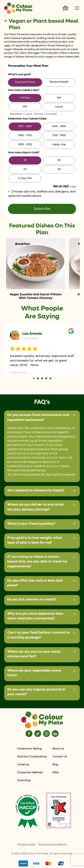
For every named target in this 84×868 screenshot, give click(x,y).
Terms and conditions (52, 844)
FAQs (55, 772)
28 (59, 169)
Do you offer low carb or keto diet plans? (35, 583)
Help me (59, 145)
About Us (58, 749)
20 (59, 160)
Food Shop (24, 780)
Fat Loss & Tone (25, 82)
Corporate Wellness (30, 772)
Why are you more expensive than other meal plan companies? (35, 616)
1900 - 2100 (25, 144)
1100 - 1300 (25, 126)
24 (25, 169)
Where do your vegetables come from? (34, 673)
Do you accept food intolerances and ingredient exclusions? (38, 417)
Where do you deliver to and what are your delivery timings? (35, 507)
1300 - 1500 (59, 126)
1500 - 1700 (25, 135)
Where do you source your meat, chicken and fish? (34, 654)
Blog (55, 764)
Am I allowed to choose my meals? (36, 490)
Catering (23, 764)
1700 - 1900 (59, 135)
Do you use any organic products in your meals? (36, 692)
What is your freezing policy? (31, 524)
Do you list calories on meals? (32, 600)
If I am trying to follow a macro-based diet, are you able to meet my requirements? (37, 562)
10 (25, 160)
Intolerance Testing (29, 749)
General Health (59, 82)
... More (33, 365)
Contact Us (60, 757)
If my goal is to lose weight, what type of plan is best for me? (35, 540)
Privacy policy (27, 844)
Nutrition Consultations (32, 757)
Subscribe (42, 209)
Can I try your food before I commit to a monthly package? (39, 635)
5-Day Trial (25, 178)
